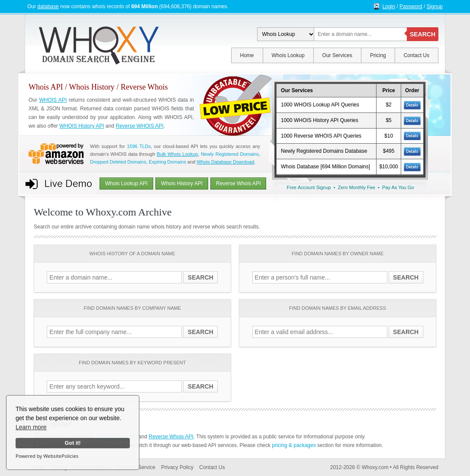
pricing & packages (294, 445)
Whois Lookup (288, 55)
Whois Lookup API (126, 183)
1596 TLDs (139, 146)
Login (389, 6)
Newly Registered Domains (230, 154)
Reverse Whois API (238, 183)
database (48, 6)
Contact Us (417, 55)
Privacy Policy (177, 467)
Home (247, 55)
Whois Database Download (225, 162)
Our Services (337, 55)
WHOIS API (53, 100)
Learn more (31, 427)
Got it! (72, 443)
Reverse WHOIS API (140, 126)
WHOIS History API (82, 126)
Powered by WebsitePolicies (47, 456)
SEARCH (423, 34)
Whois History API (182, 183)
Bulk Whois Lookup (177, 154)
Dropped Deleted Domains (118, 162)
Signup (435, 6)
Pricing (378, 55)
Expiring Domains (167, 162)
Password (411, 6)
